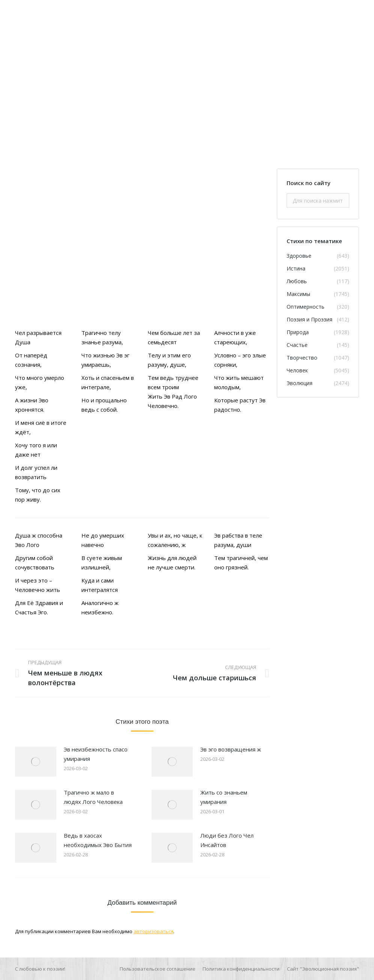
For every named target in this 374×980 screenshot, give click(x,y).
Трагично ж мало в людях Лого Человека (93, 797)
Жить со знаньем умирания (224, 797)
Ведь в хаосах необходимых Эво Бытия (98, 840)
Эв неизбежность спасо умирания (96, 754)
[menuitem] (158, 969)
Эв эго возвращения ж (231, 749)
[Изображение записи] (36, 762)
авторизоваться (153, 931)
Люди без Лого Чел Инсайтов (227, 840)
